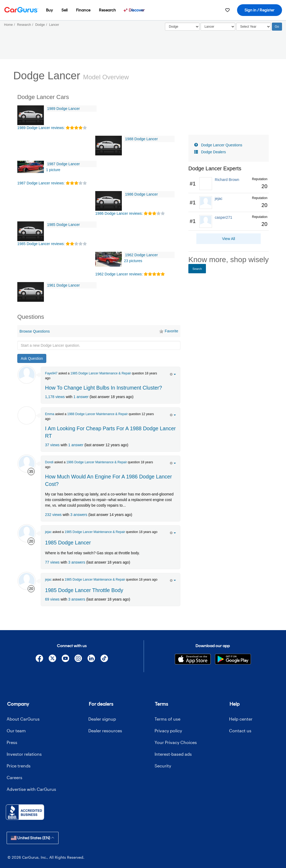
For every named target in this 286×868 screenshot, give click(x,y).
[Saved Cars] (227, 10)
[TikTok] (104, 659)
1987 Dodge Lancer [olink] (63, 164)
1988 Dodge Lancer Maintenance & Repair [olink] (98, 414)
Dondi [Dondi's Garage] (49, 462)
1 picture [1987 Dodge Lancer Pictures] (53, 170)
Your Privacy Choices (176, 742)
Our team (16, 731)
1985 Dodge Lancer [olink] (63, 225)
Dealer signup (102, 719)
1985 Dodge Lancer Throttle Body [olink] (84, 590)
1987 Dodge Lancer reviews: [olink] (41, 183)
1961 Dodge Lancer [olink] (63, 285)
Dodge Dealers (214, 152)
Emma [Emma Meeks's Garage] (50, 414)
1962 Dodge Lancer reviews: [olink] (119, 274)
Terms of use (167, 719)
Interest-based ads (173, 754)
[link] (229, 184)
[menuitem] (49, 10)
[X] (52, 659)
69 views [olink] (52, 599)
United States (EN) (33, 838)
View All (229, 239)
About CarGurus (23, 719)
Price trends (19, 766)
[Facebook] (40, 659)
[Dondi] (27, 464)
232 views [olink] (53, 515)
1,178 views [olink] (55, 397)
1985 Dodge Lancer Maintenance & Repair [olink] (101, 373)
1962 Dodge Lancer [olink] (141, 255)
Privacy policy (168, 731)
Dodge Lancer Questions (222, 145)
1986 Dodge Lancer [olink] (141, 194)
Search (197, 269)
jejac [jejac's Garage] (48, 532)
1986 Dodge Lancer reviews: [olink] (119, 213)
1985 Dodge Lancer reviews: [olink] (41, 244)
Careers (14, 777)
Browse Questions (35, 331)
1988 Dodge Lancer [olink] (141, 139)
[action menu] (173, 374)
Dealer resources (105, 731)
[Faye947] (27, 375)
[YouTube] (65, 659)
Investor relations (24, 754)
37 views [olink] (52, 445)
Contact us (240, 731)
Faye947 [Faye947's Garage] (51, 373)
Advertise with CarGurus (31, 789)
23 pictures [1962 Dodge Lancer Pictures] (133, 261)
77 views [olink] (52, 562)
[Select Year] (254, 27)
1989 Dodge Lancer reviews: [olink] (41, 128)
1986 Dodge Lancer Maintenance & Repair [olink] (96, 462)
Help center (241, 719)
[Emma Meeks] (27, 415)
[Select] (182, 27)
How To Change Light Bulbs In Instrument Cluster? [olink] (103, 388)
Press (12, 742)
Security (163, 766)
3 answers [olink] (79, 515)
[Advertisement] (99, 618)
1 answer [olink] (81, 397)
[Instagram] (78, 659)
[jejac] (27, 533)
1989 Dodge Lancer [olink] (63, 109)
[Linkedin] (91, 659)
